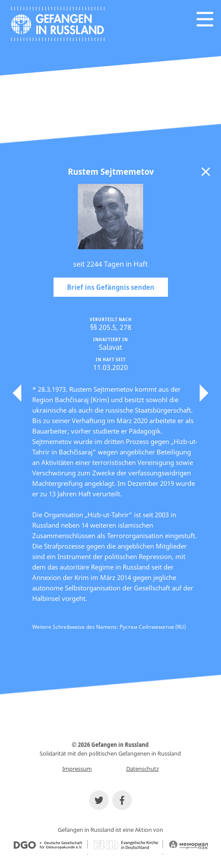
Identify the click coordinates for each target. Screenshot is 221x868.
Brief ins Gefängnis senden (111, 287)
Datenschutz (142, 769)
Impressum (77, 769)
